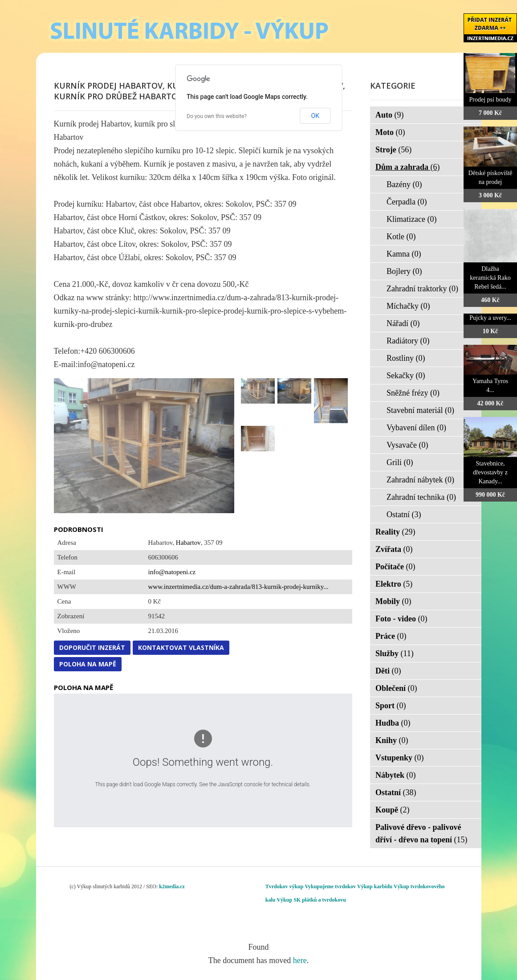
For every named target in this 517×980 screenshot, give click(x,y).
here (300, 960)
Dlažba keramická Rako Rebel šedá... (490, 278)
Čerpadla (407, 202)
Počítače (395, 567)
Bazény (404, 184)
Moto (390, 132)
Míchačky (408, 306)
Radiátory (408, 341)
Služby (395, 653)
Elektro (394, 584)
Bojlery (404, 271)
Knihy (392, 740)
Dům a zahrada (408, 167)
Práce (391, 636)
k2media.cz (172, 886)
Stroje (393, 150)
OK (315, 116)
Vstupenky (400, 758)
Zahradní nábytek (420, 480)
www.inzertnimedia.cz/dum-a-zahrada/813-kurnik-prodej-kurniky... (238, 587)
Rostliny (406, 358)
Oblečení (396, 688)
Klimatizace (411, 219)
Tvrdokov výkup (285, 886)
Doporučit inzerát (92, 647)
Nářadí (403, 323)
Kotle (401, 237)
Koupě (393, 810)
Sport (391, 706)
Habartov (188, 543)
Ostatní (404, 514)
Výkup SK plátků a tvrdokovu (311, 900)
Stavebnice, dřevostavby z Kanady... (490, 472)
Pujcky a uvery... (490, 318)
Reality (395, 532)
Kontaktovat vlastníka (181, 647)
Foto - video (401, 619)
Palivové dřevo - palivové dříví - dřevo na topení (421, 833)
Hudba (393, 723)
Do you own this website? (217, 116)
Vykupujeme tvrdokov (330, 886)
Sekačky (406, 376)
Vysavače (407, 445)
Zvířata (394, 549)
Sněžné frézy (413, 393)
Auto (390, 115)
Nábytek (396, 775)
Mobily (393, 601)
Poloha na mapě (88, 664)
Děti (388, 671)
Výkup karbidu (375, 886)
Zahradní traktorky (422, 289)
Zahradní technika (421, 497)
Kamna (404, 254)
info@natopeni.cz (172, 572)
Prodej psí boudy (491, 100)
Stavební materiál (420, 410)
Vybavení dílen (416, 428)
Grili (400, 462)
